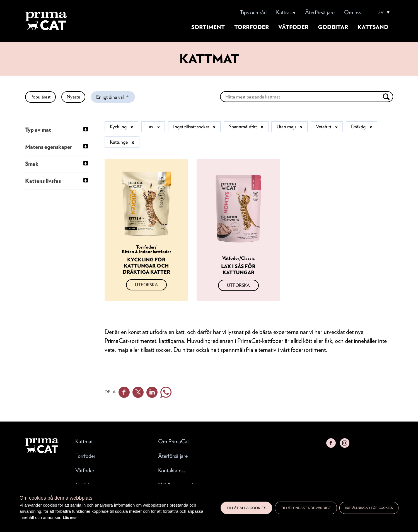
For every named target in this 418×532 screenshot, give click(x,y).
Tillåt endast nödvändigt (306, 508)
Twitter (138, 392)
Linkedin (152, 392)
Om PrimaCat (174, 441)
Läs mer (70, 518)
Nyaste (73, 97)
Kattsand (373, 27)
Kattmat (84, 441)
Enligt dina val (116, 98)
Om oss (353, 12)
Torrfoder (252, 27)
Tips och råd (253, 12)
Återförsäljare (320, 12)
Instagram (345, 443)
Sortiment (208, 27)
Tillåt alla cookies (246, 508)
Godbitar (333, 27)
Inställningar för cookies (369, 508)
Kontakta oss (172, 470)
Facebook (124, 392)
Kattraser (286, 12)
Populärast (40, 97)
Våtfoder (293, 27)
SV (381, 13)
